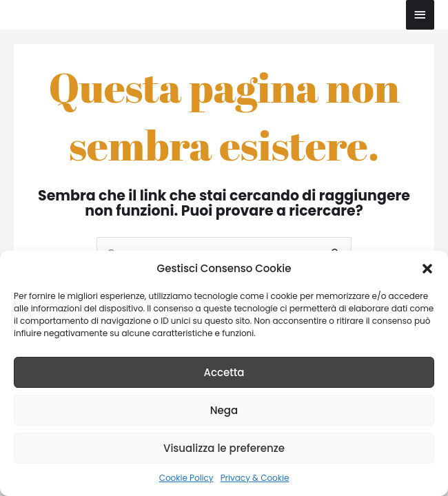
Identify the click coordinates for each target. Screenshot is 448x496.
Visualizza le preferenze (224, 448)
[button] (427, 269)
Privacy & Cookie (255, 478)
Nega (224, 410)
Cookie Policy (186, 478)
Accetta (224, 372)
